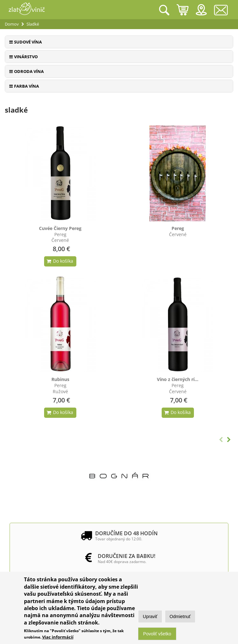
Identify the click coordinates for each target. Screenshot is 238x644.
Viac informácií (58, 639)
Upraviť (150, 619)
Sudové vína (28, 42)
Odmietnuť (180, 619)
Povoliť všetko (157, 636)
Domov (12, 24)
